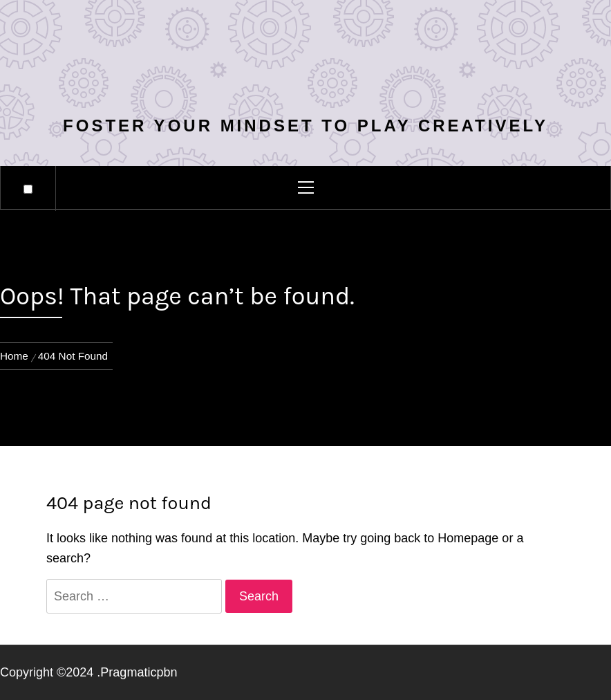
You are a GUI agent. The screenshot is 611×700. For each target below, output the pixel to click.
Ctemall (305, 59)
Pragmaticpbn (139, 672)
